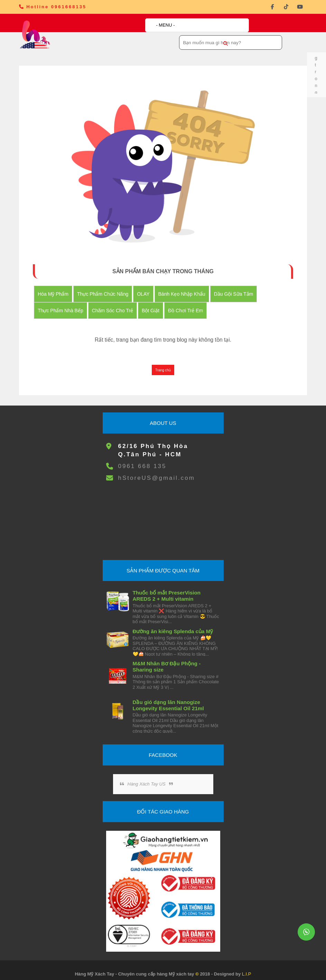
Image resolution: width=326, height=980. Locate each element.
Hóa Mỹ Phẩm (59, 287)
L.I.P (247, 967)
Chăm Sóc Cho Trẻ (118, 303)
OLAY (149, 287)
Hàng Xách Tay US (146, 777)
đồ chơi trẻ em (191, 303)
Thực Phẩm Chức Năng (108, 287)
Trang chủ (163, 363)
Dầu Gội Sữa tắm (239, 287)
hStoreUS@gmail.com (156, 471)
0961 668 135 (142, 459)
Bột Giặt (156, 303)
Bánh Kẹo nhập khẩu (187, 287)
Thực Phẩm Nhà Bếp (66, 303)
